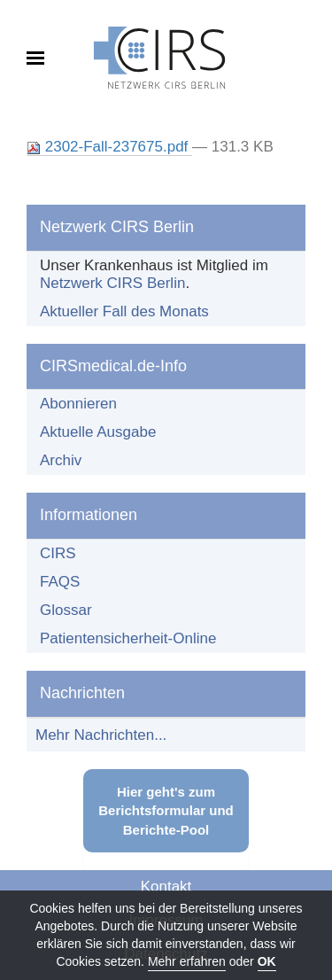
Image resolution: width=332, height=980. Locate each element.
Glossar (66, 610)
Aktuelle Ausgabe (98, 432)
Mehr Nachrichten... (101, 735)
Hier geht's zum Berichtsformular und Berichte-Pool (166, 811)
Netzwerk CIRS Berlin (112, 283)
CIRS (58, 553)
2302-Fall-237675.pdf (109, 147)
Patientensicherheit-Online (128, 638)
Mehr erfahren (187, 961)
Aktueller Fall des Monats (124, 311)
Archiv (61, 460)
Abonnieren (78, 404)
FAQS (60, 582)
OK (267, 961)
